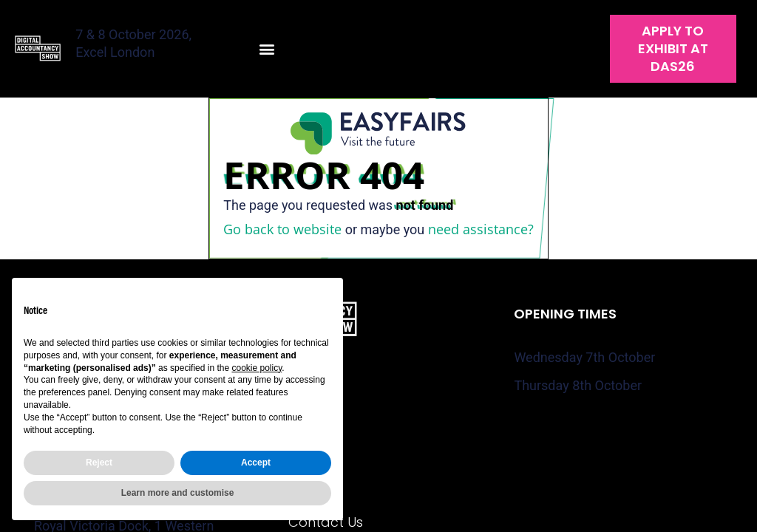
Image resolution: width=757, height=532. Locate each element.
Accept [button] (256, 463)
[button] (267, 49)
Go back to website (282, 229)
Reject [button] (99, 463)
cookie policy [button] (257, 368)
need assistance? (481, 229)
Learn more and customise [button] (178, 493)
